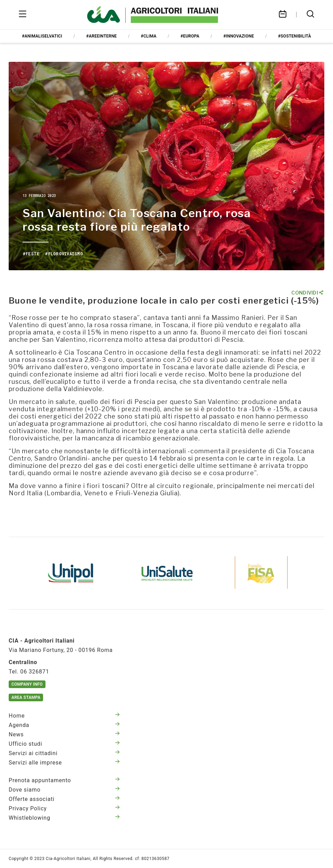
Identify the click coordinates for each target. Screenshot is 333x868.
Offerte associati (64, 799)
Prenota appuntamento (64, 780)
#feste (31, 254)
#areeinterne (101, 36)
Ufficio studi (64, 744)
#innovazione (239, 36)
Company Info (27, 684)
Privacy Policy (64, 808)
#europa (190, 36)
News (64, 734)
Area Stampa (26, 697)
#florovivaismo (64, 254)
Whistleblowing (64, 818)
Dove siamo (64, 790)
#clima (149, 36)
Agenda (64, 725)
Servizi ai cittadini (64, 753)
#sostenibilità (295, 36)
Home (64, 716)
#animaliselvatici (42, 36)
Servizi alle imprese (64, 763)
